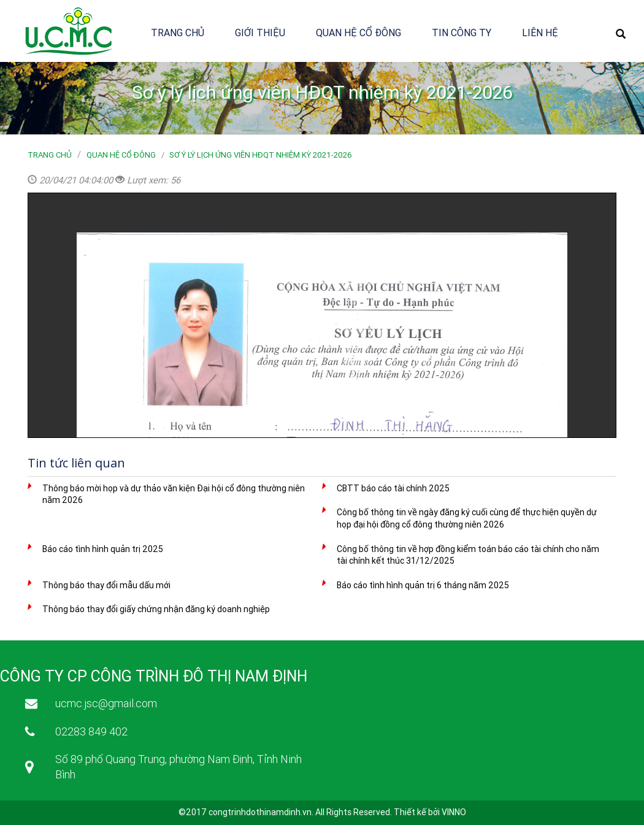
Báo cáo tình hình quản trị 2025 (103, 549)
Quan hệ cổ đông (358, 33)
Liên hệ (540, 33)
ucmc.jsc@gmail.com (106, 703)
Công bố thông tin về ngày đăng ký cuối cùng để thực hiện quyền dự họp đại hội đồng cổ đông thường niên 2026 (467, 518)
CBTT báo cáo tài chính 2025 (393, 488)
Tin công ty (462, 33)
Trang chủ (178, 33)
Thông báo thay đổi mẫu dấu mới (106, 585)
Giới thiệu (260, 33)
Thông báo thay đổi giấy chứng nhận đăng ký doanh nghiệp (156, 609)
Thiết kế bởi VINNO (430, 812)
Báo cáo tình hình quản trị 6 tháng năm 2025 (423, 585)
